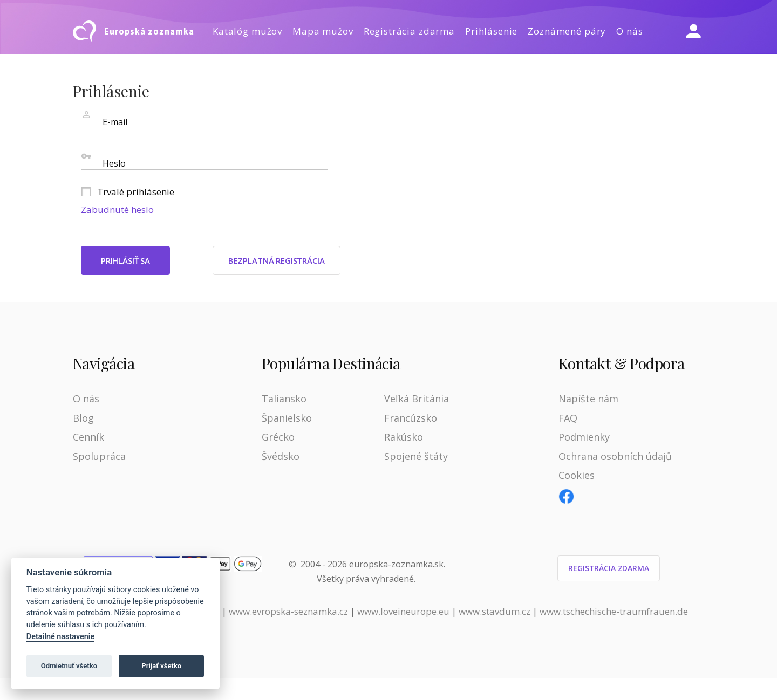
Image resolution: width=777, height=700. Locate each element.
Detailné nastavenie (61, 637)
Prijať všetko (161, 666)
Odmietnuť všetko (69, 666)
